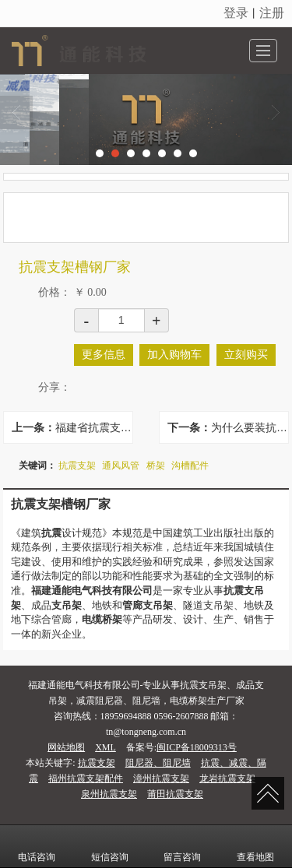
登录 (236, 13)
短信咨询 (110, 846)
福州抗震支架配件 (86, 778)
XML (106, 747)
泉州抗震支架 (109, 794)
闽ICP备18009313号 (197, 747)
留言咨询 (182, 846)
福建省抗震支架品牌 (94, 427)
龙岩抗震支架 (227, 778)
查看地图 (255, 846)
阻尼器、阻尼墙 (158, 763)
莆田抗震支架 (175, 794)
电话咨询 (37, 846)
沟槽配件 (190, 466)
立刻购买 (246, 355)
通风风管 (121, 466)
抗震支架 (77, 466)
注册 (272, 13)
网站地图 (66, 747)
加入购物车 (174, 355)
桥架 (156, 466)
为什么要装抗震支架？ (250, 427)
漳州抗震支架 (161, 778)
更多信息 (104, 355)
